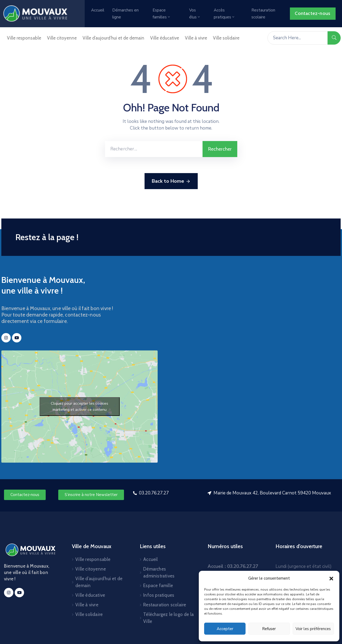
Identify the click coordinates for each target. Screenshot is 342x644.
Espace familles (162, 14)
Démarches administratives (159, 572)
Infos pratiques (159, 595)
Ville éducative (165, 38)
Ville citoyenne (62, 38)
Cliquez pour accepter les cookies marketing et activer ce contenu (79, 407)
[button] (331, 578)
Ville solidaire (226, 38)
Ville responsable (24, 38)
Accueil (98, 10)
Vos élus (195, 14)
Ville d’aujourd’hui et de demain (113, 38)
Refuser (269, 629)
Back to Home (171, 181)
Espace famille (158, 586)
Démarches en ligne (125, 14)
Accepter (225, 629)
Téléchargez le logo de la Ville (168, 618)
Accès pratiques (224, 14)
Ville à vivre (196, 38)
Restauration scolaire (263, 14)
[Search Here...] (298, 38)
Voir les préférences (313, 629)
